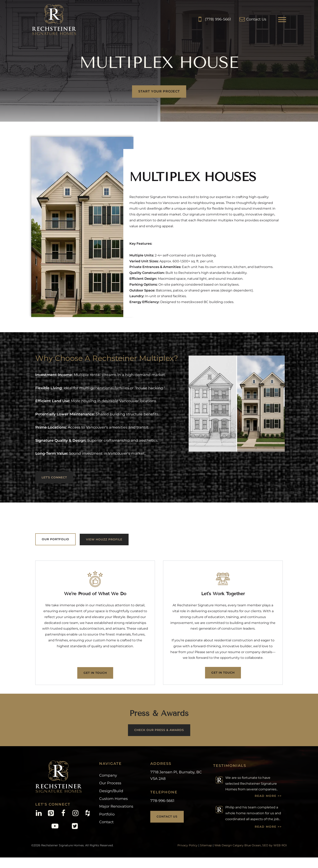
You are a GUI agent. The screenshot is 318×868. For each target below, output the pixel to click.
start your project (159, 91)
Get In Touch (95, 673)
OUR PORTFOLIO (55, 539)
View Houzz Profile (104, 539)
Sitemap (206, 845)
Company (108, 775)
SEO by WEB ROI (274, 845)
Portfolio (107, 814)
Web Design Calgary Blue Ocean (238, 845)
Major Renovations (116, 806)
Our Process (110, 783)
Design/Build (111, 791)
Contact (106, 822)
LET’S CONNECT (54, 477)
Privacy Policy (187, 845)
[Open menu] (282, 20)
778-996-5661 (162, 801)
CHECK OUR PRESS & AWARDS (159, 730)
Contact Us (167, 817)
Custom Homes (113, 799)
